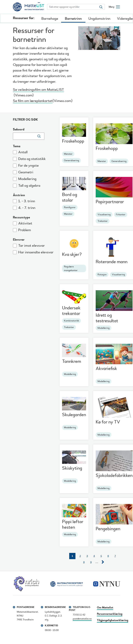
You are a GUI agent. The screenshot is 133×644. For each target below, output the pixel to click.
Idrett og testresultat (107, 318)
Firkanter (121, 215)
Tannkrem (72, 361)
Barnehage (50, 19)
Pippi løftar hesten (73, 524)
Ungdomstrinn (99, 19)
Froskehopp (73, 141)
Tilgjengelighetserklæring (113, 620)
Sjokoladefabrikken (114, 475)
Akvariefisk (106, 368)
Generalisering (71, 160)
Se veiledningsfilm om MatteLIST (38, 90)
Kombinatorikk (71, 321)
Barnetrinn (73, 19)
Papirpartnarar (110, 202)
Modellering (104, 328)
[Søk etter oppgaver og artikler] (72, 7)
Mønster (68, 154)
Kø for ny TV (108, 422)
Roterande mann (112, 262)
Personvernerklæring (110, 614)
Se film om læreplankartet (33, 101)
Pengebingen (108, 529)
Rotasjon (102, 275)
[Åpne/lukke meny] (114, 7)
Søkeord (19, 129)
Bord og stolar (70, 197)
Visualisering (104, 215)
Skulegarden (74, 415)
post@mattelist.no (82, 619)
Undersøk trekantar (71, 311)
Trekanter (103, 221)
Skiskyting (72, 468)
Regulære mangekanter (71, 268)
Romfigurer (70, 207)
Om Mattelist (105, 608)
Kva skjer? (72, 254)
